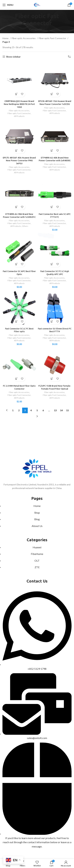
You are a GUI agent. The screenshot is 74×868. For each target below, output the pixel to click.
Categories (36, 29)
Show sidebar (13, 57)
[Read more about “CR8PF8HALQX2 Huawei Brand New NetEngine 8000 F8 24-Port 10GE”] (16, 94)
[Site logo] (37, 5)
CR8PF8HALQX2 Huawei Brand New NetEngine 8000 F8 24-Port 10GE (19, 104)
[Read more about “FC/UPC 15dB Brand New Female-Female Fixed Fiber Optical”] (52, 379)
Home (6, 38)
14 (61, 410)
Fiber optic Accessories (24, 38)
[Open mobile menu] (8, 5)
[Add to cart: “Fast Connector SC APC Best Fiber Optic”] (16, 264)
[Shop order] (69, 57)
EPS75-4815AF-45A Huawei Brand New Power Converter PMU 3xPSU (19, 161)
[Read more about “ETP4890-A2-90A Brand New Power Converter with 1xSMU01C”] (16, 207)
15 (67, 410)
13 (55, 410)
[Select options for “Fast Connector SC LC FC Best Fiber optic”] (16, 321)
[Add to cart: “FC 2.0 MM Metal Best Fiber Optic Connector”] (16, 379)
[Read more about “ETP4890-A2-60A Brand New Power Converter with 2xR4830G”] (52, 150)
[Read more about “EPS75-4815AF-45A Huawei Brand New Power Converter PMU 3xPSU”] (16, 150)
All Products (19, 116)
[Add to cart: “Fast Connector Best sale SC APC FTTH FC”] (52, 207)
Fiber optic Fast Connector (53, 38)
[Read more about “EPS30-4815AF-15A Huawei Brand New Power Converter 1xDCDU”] (52, 94)
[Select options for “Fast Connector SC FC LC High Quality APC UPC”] (52, 264)
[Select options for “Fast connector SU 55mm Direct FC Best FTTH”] (52, 321)
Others (25, 226)
